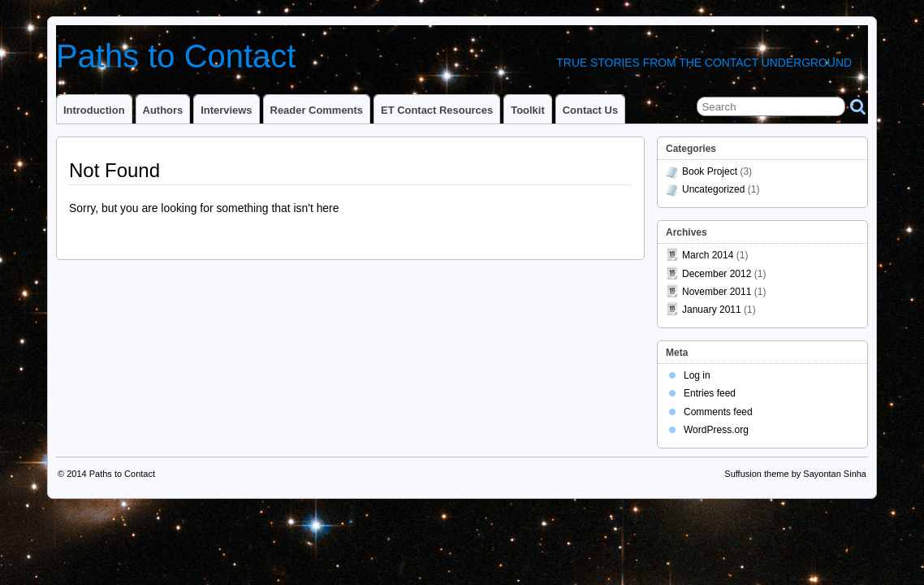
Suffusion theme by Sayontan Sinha (795, 474)
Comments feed (718, 412)
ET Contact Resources (437, 110)
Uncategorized (713, 189)
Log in (697, 375)
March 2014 (708, 255)
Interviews (226, 110)
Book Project (710, 171)
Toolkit (528, 110)
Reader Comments (317, 110)
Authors (163, 110)
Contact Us (590, 110)
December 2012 (717, 274)
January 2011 (712, 310)
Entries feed (710, 393)
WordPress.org (716, 430)
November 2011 (717, 292)
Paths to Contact (176, 56)
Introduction (94, 110)
